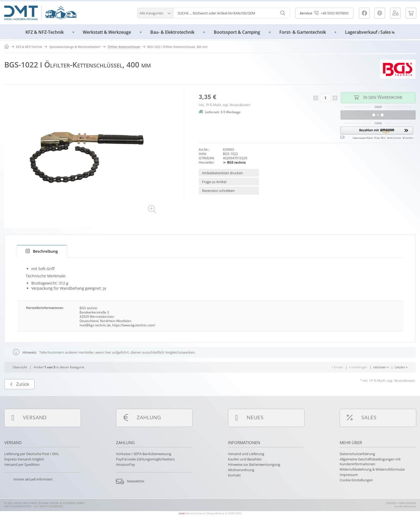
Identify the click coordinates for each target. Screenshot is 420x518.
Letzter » (401, 384)
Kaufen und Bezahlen (245, 459)
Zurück (19, 401)
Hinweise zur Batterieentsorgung (254, 464)
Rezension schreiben (218, 191)
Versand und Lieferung (246, 454)
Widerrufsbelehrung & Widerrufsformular (372, 469)
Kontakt (234, 475)
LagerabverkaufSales (370, 32)
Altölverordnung (241, 470)
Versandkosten (240, 105)
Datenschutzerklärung (357, 454)
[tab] (42, 251)
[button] (155, 12)
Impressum (349, 475)
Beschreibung (42, 251)
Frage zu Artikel (214, 182)
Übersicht (20, 384)
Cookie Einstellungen (356, 480)
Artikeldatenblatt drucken (222, 173)
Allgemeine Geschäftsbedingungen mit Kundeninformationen (370, 462)
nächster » (381, 384)
